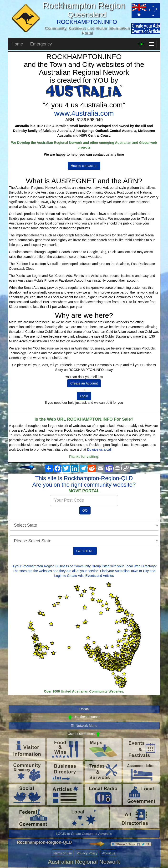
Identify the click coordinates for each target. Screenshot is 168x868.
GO (85, 510)
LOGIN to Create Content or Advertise (84, 834)
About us (109, 853)
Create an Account (84, 383)
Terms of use (62, 853)
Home (17, 44)
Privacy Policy (87, 853)
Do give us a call (99, 449)
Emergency (41, 44)
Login (84, 396)
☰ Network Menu (84, 726)
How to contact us (84, 166)
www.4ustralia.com (84, 113)
